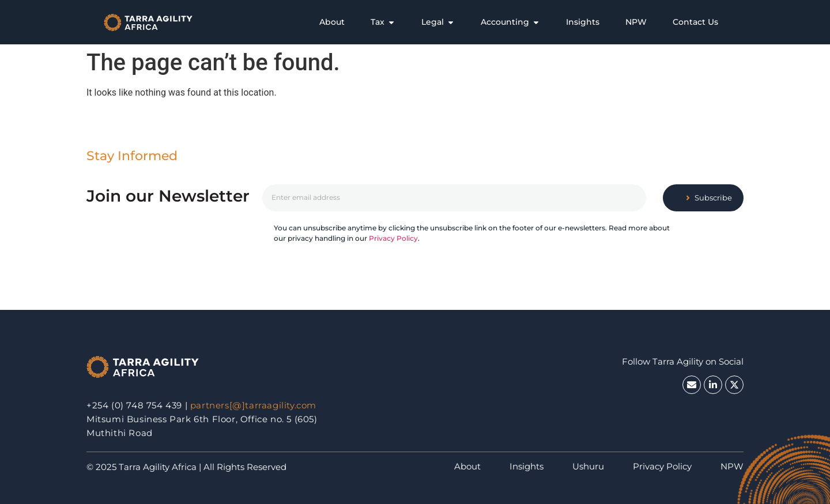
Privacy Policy (393, 238)
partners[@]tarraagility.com (253, 405)
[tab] (332, 22)
